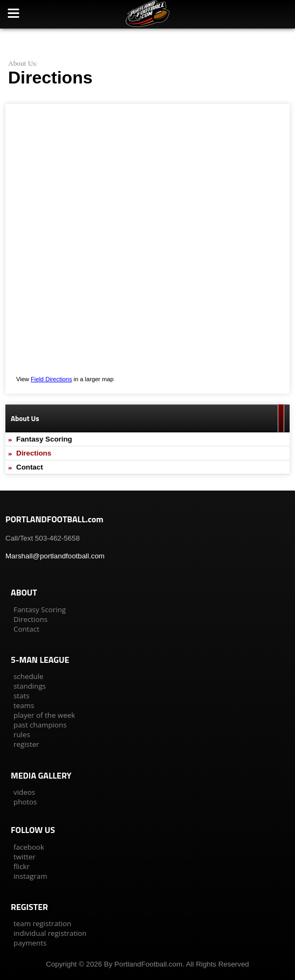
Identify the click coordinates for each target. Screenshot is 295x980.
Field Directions (52, 379)
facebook (29, 847)
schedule (29, 676)
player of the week (44, 715)
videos (24, 792)
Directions (34, 453)
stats (22, 696)
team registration (42, 923)
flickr (22, 866)
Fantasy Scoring (44, 439)
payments (30, 943)
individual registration (50, 933)
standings (30, 686)
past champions (40, 725)
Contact (30, 467)
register (26, 744)
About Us (22, 63)
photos (25, 802)
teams (24, 705)
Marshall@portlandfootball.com (55, 556)
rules (22, 734)
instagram (30, 876)
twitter (25, 857)
